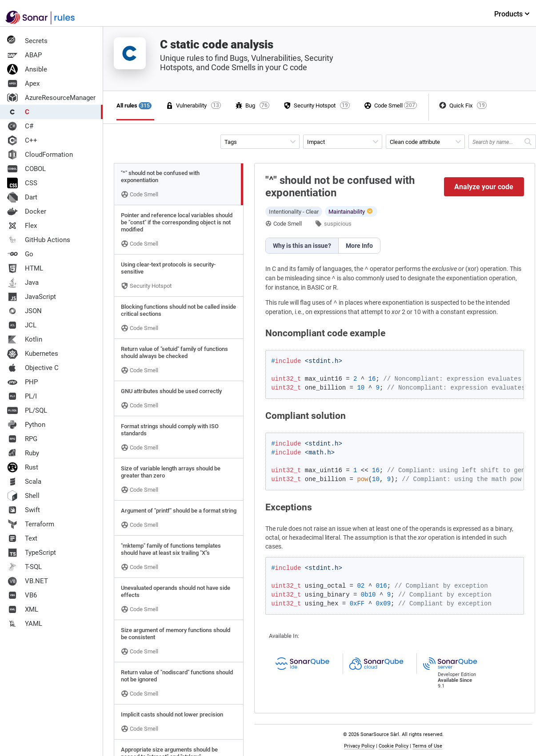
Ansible (27, 69)
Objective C (33, 368)
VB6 (22, 595)
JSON (24, 311)
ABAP (24, 55)
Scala (24, 481)
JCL (22, 325)
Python (26, 425)
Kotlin (25, 339)
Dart (22, 197)
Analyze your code (484, 187)
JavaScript (32, 297)
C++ (22, 140)
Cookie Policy (394, 746)
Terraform (31, 524)
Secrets (27, 41)
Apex (23, 84)
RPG (22, 439)
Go (20, 254)
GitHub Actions (39, 240)
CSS (22, 183)
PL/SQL (27, 410)
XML (23, 609)
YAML (25, 624)
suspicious (338, 224)
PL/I (22, 396)
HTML (25, 268)
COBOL (26, 169)
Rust (23, 467)
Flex (22, 226)
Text (22, 538)
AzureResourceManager (51, 98)
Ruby (23, 453)
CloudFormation (40, 155)
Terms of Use (427, 746)
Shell (23, 496)
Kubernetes (33, 354)
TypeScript (32, 553)
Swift (24, 510)
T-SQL (24, 567)
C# (20, 126)
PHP (22, 382)
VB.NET (28, 581)
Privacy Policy (359, 746)
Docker (27, 211)
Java (23, 283)
